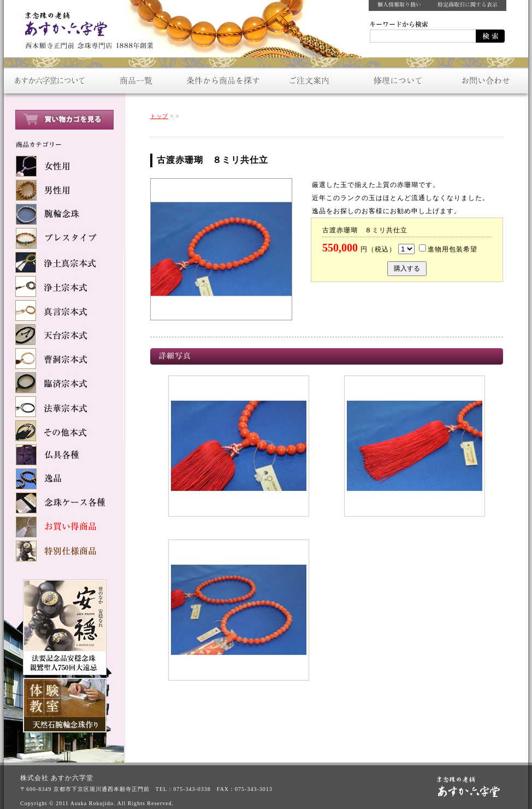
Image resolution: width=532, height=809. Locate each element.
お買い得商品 (64, 527)
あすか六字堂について (48, 81)
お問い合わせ (484, 81)
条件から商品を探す (222, 81)
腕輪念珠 (64, 214)
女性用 (64, 166)
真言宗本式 (64, 310)
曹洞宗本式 (64, 359)
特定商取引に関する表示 (468, 5)
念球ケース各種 (64, 503)
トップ (159, 116)
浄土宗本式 (64, 286)
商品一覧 (135, 81)
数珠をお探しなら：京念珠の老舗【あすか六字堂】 (86, 27)
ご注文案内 (310, 81)
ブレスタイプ (64, 238)
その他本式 (64, 431)
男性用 (64, 190)
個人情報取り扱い (399, 5)
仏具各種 (64, 455)
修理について (397, 81)
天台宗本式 (64, 335)
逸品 (64, 479)
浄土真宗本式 (64, 262)
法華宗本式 (64, 407)
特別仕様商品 (64, 551)
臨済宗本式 (64, 383)
